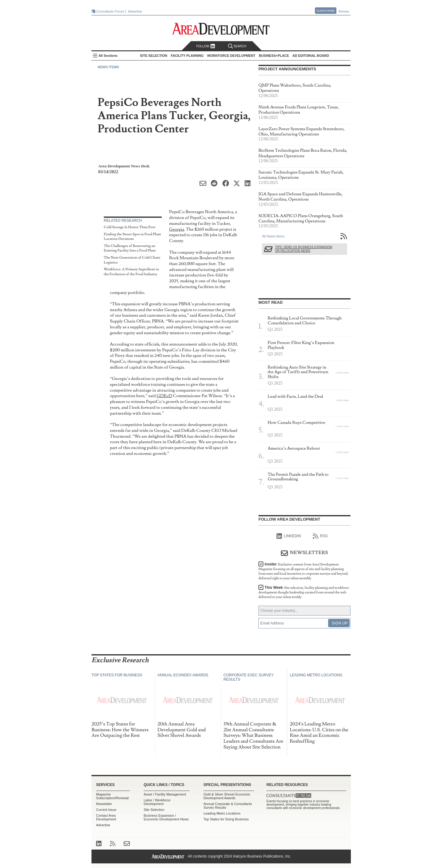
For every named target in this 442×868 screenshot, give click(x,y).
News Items (108, 67)
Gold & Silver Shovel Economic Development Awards (227, 796)
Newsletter (104, 804)
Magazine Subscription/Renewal (112, 796)
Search (237, 46)
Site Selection (154, 810)
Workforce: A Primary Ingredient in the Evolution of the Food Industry (131, 272)
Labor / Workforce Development (157, 802)
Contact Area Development (106, 817)
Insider (303, 571)
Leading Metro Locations (222, 813)
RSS (320, 536)
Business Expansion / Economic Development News (166, 817)
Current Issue (106, 810)
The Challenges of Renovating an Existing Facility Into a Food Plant (130, 248)
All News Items (273, 236)
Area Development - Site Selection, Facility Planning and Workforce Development (221, 29)
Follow (205, 46)
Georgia (177, 229)
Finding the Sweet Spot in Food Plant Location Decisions (132, 237)
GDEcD (164, 396)
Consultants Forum (110, 11)
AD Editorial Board (311, 56)
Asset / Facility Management (165, 794)
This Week (304, 592)
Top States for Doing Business (226, 819)
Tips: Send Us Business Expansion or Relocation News (304, 249)
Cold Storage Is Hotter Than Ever (130, 227)
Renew (344, 11)
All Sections (108, 56)
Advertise (135, 11)
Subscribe (326, 11)
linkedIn (289, 536)
